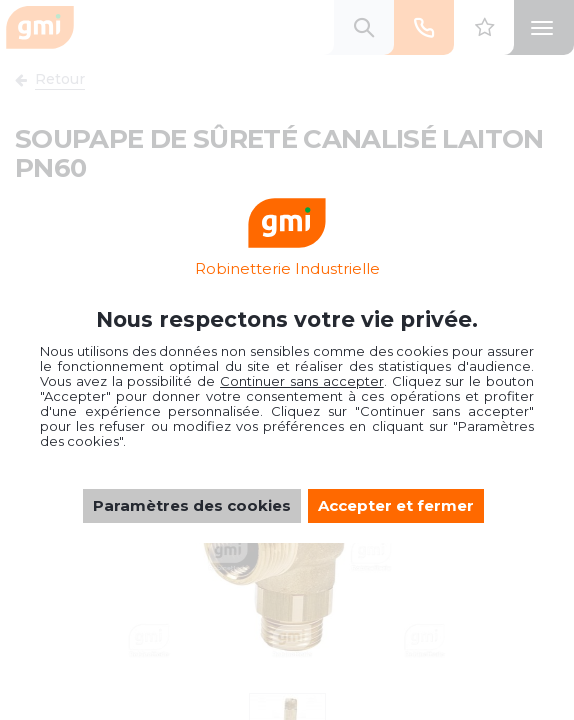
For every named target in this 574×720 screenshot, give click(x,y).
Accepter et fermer (396, 505)
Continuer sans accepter (302, 381)
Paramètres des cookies (192, 505)
